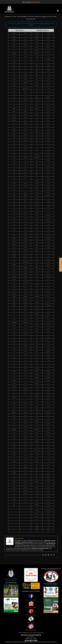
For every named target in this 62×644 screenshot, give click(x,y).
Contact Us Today (61, 265)
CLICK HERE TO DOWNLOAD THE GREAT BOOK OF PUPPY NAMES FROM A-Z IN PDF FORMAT (31, 24)
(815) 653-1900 (36, 2)
